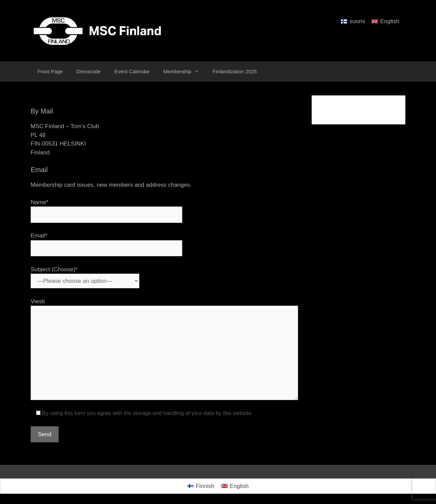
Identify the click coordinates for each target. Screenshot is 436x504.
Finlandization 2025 (235, 71)
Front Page (50, 71)
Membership (184, 72)
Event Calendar (132, 71)
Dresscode (89, 71)
